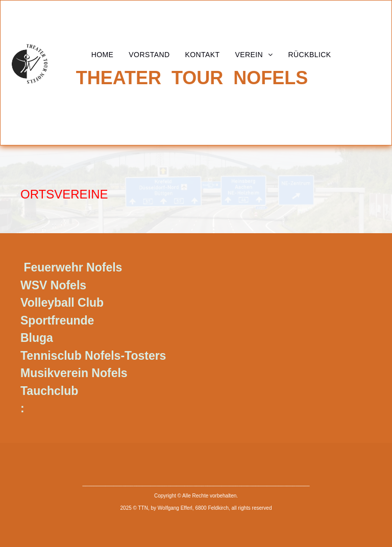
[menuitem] (103, 55)
